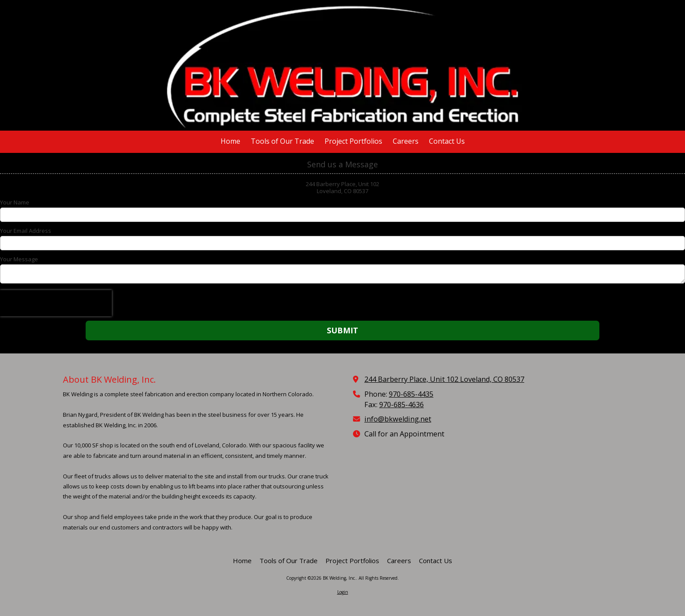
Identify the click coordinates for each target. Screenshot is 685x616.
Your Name (15, 202)
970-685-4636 (401, 405)
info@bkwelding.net (398, 419)
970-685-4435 (411, 394)
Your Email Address (26, 231)
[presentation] (56, 303)
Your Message (19, 259)
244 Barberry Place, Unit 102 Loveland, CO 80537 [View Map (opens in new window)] (444, 379)
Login (343, 592)
